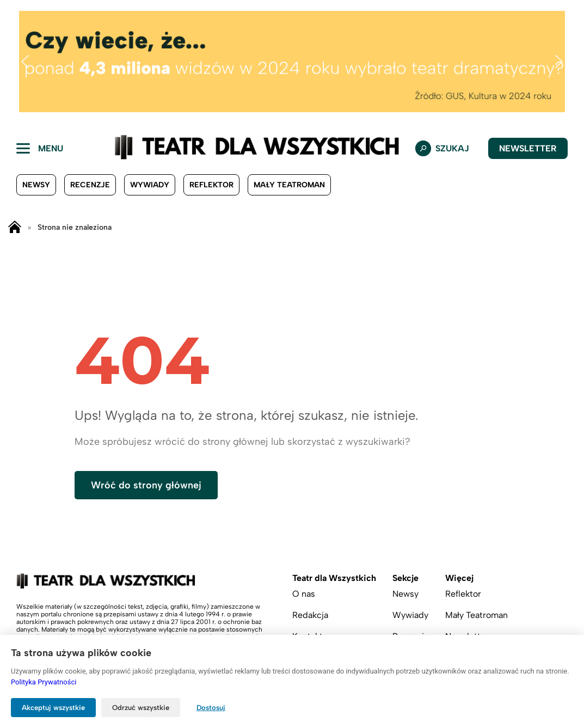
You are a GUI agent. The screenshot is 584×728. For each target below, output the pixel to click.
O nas (304, 594)
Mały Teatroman (289, 185)
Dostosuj (211, 708)
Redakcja (310, 615)
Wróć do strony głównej (146, 485)
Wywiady (150, 185)
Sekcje (405, 578)
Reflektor (211, 185)
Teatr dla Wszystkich (334, 578)
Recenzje (90, 185)
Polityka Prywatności (44, 682)
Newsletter (528, 148)
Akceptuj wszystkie (53, 708)
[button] (25, 62)
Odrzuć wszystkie (141, 708)
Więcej (459, 578)
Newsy (36, 185)
